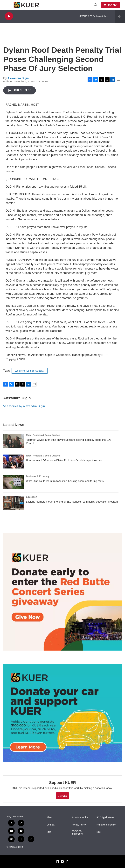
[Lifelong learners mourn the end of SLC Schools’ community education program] (14, 503)
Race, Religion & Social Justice (43, 435)
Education (32, 497)
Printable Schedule (106, 825)
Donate (112, 5)
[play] (9, 16)
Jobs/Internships (80, 817)
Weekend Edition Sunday (30, 371)
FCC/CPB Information (77, 833)
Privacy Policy (79, 825)
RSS (99, 832)
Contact (50, 825)
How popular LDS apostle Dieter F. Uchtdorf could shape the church (65, 460)
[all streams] (120, 16)
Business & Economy (38, 476)
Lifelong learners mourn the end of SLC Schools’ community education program (72, 502)
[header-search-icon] (96, 5)
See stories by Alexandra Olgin (24, 406)
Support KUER (62, 783)
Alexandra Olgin (18, 78)
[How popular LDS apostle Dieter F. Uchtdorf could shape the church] (14, 462)
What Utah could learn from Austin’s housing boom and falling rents (65, 481)
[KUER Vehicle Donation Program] (62, 713)
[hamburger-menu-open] (8, 5)
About (50, 817)
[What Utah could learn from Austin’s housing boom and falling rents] (14, 482)
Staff (49, 832)
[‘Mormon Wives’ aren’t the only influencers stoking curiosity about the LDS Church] (14, 441)
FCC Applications (105, 817)
